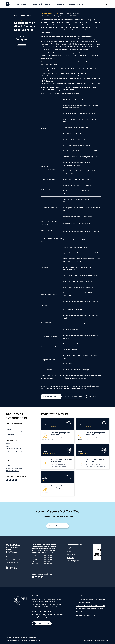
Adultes (8, 466)
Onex (69, 551)
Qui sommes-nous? (76, 4)
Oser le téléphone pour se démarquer (60, 434)
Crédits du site (88, 640)
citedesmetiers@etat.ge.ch (14, 562)
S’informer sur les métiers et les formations (91, 599)
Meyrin (69, 548)
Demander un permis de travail (86, 615)
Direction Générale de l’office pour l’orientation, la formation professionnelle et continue (48, 605)
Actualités (61, 4)
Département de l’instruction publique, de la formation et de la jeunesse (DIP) (47, 600)
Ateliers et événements (42, 4)
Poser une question (51, 396)
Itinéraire (10, 556)
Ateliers (8, 429)
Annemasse (71, 554)
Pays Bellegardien (73, 561)
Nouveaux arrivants (12, 471)
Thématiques (22, 4)
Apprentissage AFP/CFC (14, 451)
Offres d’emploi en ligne (84, 612)
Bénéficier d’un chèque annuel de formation (91, 609)
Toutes (8, 444)
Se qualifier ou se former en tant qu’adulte (90, 606)
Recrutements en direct (14, 432)
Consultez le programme (57, 526)
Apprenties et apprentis (14, 468)
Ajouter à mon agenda (75, 397)
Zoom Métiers (10, 434)
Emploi (8, 454)
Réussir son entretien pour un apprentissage (61, 460)
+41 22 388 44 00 (13, 559)
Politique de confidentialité (101, 640)
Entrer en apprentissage (84, 602)
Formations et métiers (13, 449)
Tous (7, 427)
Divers (8, 446)
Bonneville (70, 558)
